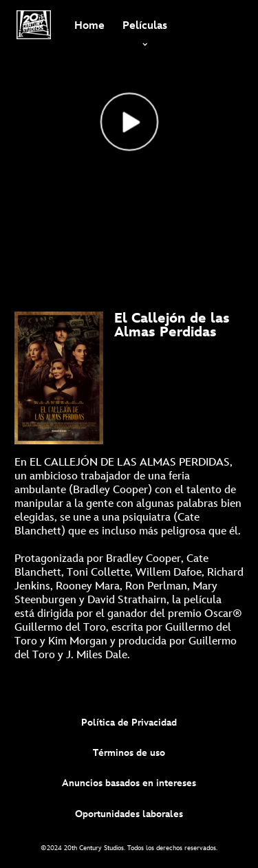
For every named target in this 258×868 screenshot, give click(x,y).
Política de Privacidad (129, 723)
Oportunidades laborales (129, 814)
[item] (145, 25)
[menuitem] (89, 25)
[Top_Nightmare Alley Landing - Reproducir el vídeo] (129, 122)
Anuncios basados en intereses (129, 783)
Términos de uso (129, 753)
